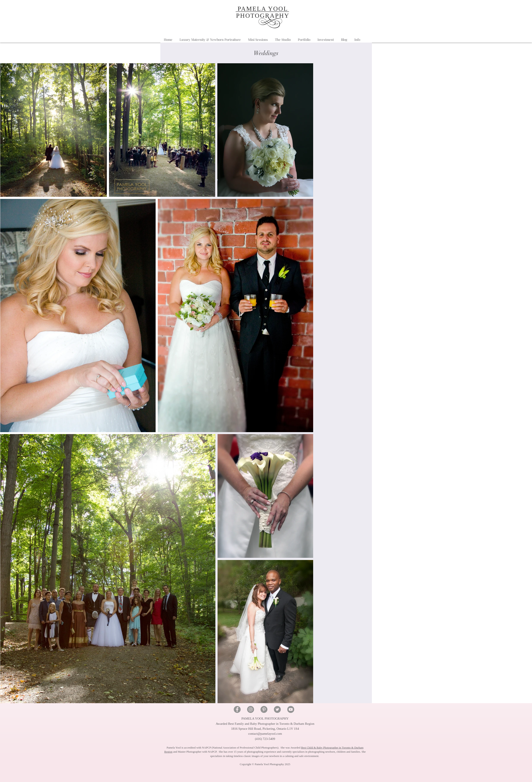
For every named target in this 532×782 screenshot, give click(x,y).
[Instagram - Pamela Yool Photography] (251, 709)
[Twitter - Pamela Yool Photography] (277, 709)
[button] (357, 40)
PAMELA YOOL (263, 9)
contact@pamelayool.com (265, 734)
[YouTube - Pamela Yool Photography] (291, 709)
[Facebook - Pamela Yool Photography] (237, 709)
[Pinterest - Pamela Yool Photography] (264, 709)
